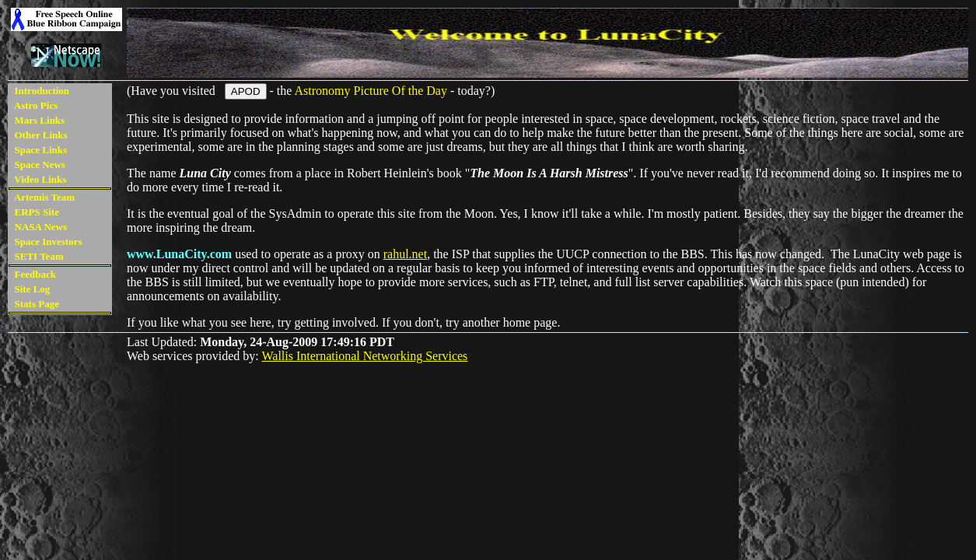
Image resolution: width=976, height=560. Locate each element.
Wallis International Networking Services (364, 356)
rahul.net (405, 254)
